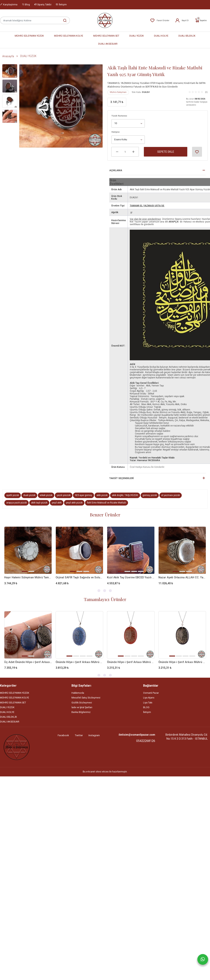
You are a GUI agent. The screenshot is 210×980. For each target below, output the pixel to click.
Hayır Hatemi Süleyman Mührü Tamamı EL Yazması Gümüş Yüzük (28, 577)
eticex (105, 772)
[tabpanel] (28, 559)
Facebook (63, 735)
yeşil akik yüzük (74, 503)
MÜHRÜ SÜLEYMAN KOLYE (69, 36)
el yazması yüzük (171, 495)
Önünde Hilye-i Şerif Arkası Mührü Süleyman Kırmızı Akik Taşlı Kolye (131, 662)
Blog (26, 4)
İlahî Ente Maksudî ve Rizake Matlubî (107, 503)
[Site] (17, 747)
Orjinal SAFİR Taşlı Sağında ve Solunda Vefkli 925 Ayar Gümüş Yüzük (79, 577)
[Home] (105, 20)
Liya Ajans (149, 698)
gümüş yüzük (150, 495)
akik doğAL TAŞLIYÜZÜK (125, 495)
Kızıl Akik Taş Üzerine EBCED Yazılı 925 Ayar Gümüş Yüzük (131, 577)
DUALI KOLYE (161, 36)
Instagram (94, 735)
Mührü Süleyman (118, 92)
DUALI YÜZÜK (137, 36)
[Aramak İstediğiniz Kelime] (63, 20)
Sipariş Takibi (43, 4)
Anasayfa (8, 56)
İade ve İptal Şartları (82, 707)
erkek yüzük (46, 495)
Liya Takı (148, 703)
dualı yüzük (29, 495)
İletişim (61, 4)
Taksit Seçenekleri (122, 478)
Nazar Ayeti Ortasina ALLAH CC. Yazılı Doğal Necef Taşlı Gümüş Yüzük (182, 577)
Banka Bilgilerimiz (81, 712)
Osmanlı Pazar (151, 693)
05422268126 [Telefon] (146, 741)
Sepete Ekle (166, 152)
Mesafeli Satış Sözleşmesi (86, 698)
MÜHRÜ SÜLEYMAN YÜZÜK (29, 36)
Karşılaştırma (9, 4)
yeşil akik (57, 503)
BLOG (146, 707)
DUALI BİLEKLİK (187, 36)
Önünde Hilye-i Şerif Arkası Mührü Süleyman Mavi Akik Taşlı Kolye (79, 662)
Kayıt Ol (182, 20)
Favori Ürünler (160, 20)
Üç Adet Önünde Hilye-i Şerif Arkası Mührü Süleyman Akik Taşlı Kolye (28, 662)
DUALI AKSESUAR (108, 44)
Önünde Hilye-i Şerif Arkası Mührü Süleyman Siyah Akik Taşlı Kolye (182, 662)
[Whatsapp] (203, 959)
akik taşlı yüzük (39, 503)
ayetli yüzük (13, 495)
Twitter (79, 735)
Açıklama (116, 170)
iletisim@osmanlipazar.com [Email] (137, 735)
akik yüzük (102, 495)
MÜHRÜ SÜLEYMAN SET (106, 36)
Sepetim (201, 20)
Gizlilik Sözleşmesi (82, 703)
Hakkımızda (78, 693)
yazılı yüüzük (64, 495)
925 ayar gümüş (84, 495)
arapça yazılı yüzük (17, 503)
